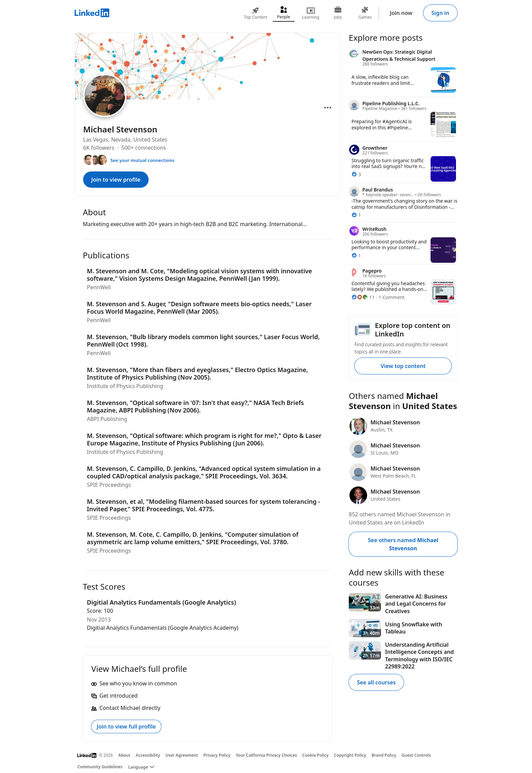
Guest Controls (416, 755)
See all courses (376, 682)
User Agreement (182, 755)
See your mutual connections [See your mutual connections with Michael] (142, 160)
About (125, 755)
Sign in (440, 13)
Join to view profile (116, 180)
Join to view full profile (126, 726)
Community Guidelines (100, 767)
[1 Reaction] (356, 215)
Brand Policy (384, 755)
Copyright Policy (350, 755)
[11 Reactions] (363, 297)
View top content (403, 366)
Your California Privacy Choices (266, 755)
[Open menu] (328, 108)
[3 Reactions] (356, 174)
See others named (403, 544)
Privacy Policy (217, 755)
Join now (401, 13)
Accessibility (148, 755)
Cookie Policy (315, 755)
